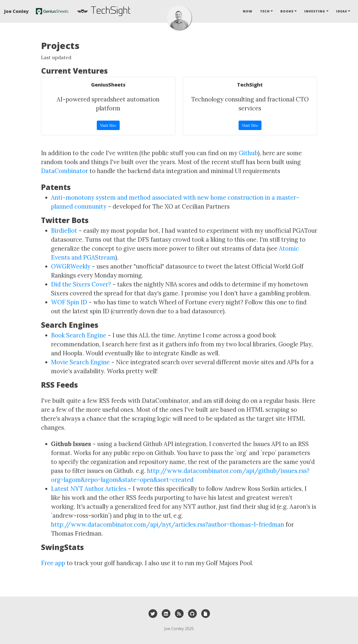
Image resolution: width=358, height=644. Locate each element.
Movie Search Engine (80, 362)
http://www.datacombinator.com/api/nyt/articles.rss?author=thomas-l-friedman (168, 525)
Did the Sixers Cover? (81, 284)
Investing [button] (315, 11)
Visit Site (108, 125)
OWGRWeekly (71, 266)
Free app (53, 563)
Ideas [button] (342, 11)
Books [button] (287, 11)
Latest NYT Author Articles (89, 489)
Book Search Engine (79, 335)
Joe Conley (16, 11)
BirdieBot (64, 231)
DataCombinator (65, 171)
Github (248, 153)
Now (248, 11)
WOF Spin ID (69, 302)
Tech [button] (265, 11)
